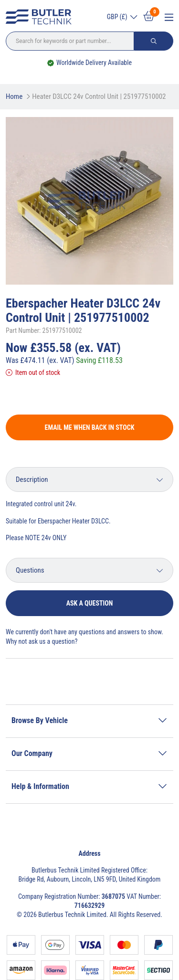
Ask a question (90, 603)
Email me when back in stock (90, 427)
